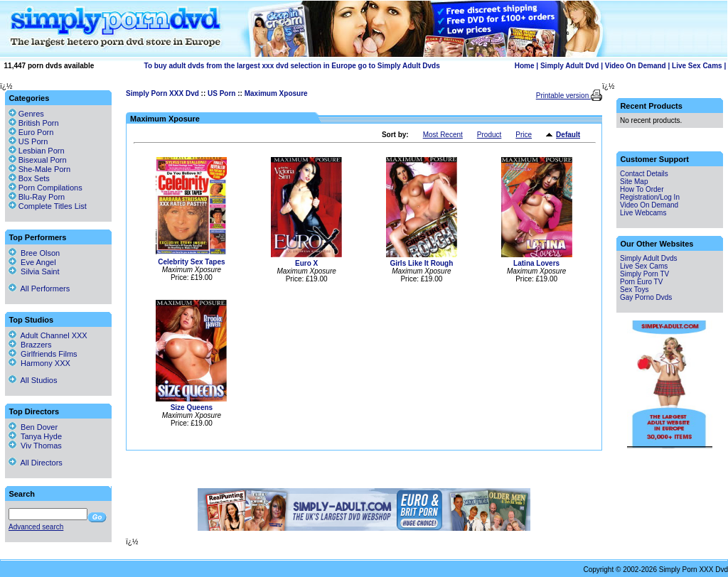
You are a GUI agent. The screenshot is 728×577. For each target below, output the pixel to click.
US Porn (221, 93)
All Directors (36, 463)
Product (489, 135)
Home (525, 66)
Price (524, 135)
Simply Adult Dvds (649, 258)
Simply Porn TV (644, 274)
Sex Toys (634, 290)
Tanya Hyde (35, 436)
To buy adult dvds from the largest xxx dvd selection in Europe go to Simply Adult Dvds (292, 66)
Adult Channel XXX (48, 335)
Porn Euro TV (641, 282)
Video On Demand (636, 66)
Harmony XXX (39, 363)
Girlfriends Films (43, 354)
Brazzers (30, 345)
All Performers (39, 288)
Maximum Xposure (276, 93)
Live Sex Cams (697, 66)
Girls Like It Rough (421, 263)
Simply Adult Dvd (569, 66)
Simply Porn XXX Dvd (162, 93)
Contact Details (644, 174)
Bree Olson (34, 253)
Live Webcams (643, 213)
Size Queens (192, 408)
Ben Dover (33, 427)
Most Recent (443, 135)
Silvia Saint (34, 271)
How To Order (642, 189)
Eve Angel (32, 262)
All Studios (33, 380)
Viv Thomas (35, 446)
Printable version (563, 96)
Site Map (634, 182)
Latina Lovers (536, 263)
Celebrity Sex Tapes (191, 262)
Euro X (306, 263)
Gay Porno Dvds (646, 297)
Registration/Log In (650, 197)
